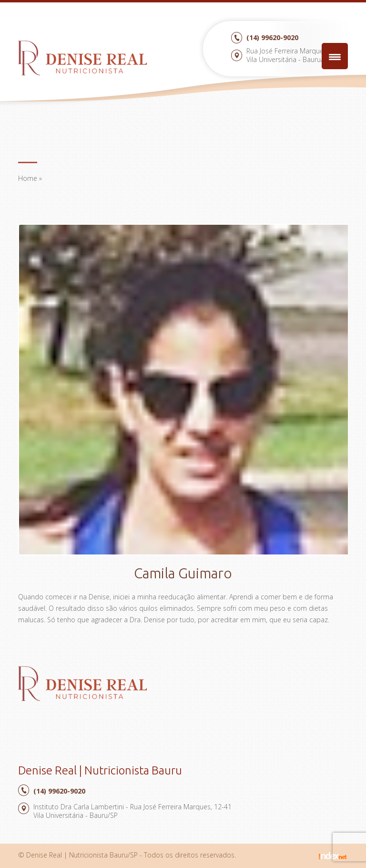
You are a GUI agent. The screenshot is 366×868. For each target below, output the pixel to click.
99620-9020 (272, 37)
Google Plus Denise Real (91, 719)
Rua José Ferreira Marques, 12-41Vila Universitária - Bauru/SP (297, 55)
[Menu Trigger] (335, 56)
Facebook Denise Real (74, 719)
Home (28, 178)
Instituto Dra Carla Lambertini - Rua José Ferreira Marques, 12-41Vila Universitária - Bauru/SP (132, 811)
